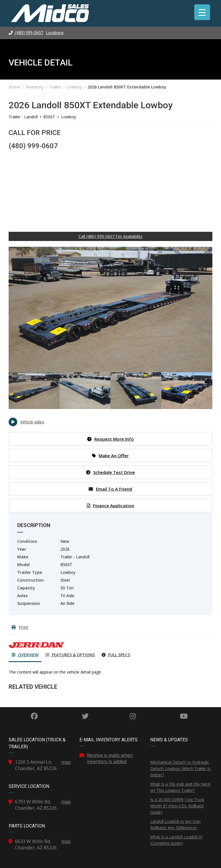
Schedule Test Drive (110, 472)
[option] (110, 309)
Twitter (85, 716)
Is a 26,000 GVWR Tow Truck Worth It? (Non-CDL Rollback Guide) (177, 806)
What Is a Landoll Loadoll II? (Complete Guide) (176, 840)
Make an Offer (110, 456)
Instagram (133, 716)
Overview (25, 655)
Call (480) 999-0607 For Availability (110, 236)
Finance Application (110, 506)
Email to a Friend (110, 489)
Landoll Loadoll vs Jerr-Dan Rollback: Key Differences (175, 824)
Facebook (34, 716)
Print (20, 627)
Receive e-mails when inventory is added (110, 758)
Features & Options (70, 655)
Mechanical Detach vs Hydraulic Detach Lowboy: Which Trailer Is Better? (180, 768)
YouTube (184, 716)
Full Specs (116, 655)
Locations (55, 33)
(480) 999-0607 (26, 33)
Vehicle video (26, 422)
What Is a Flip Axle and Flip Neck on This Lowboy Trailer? (180, 787)
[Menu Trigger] (202, 12)
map (66, 762)
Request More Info (110, 439)
